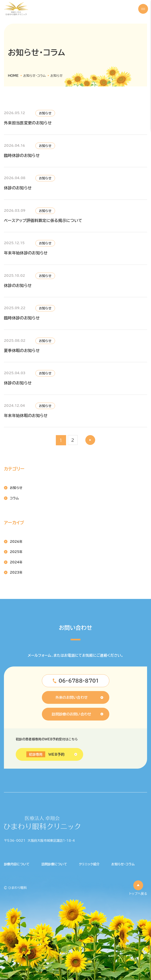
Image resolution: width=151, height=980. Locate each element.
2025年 (16, 552)
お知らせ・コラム (123, 864)
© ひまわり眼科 (15, 888)
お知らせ (16, 488)
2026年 (16, 542)
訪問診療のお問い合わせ (72, 714)
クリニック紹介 (89, 864)
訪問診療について (54, 864)
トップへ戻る (138, 894)
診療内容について (17, 864)
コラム (14, 498)
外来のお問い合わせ (72, 697)
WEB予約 (45, 754)
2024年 (16, 562)
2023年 (16, 572)
